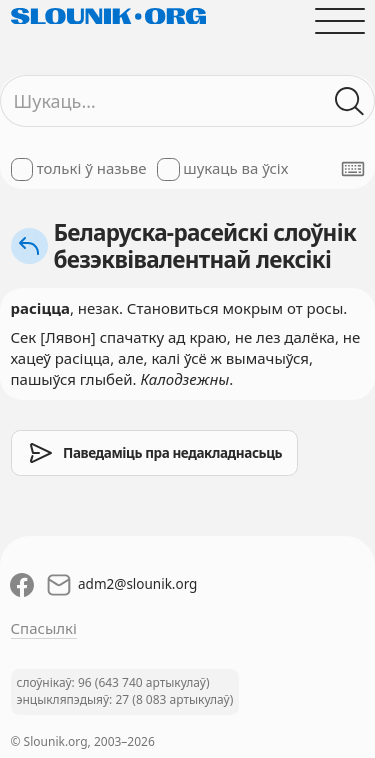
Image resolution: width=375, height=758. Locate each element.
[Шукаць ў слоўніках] (349, 101)
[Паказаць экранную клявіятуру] (353, 169)
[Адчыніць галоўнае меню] (339, 20)
